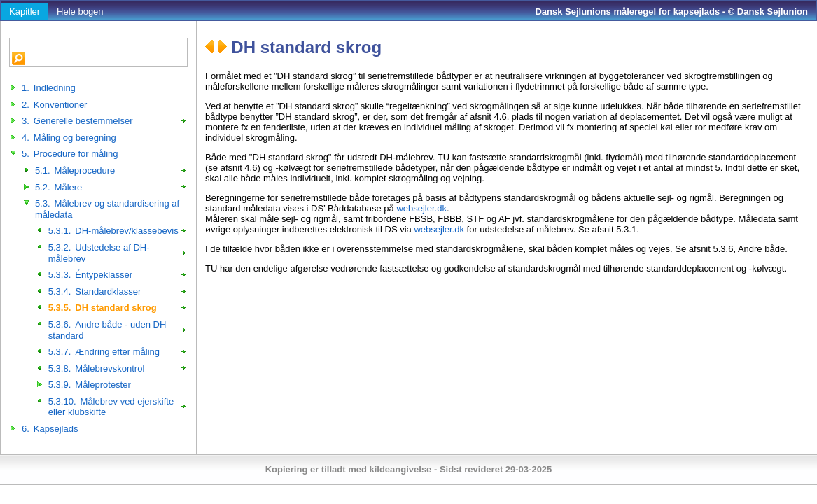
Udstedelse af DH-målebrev (99, 253)
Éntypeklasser (90, 275)
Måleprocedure (75, 170)
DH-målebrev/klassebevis (113, 231)
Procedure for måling (70, 154)
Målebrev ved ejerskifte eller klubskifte (111, 407)
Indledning (49, 88)
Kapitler (25, 12)
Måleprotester (90, 385)
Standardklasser (95, 292)
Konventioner (54, 105)
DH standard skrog (103, 308)
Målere (58, 187)
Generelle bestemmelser (77, 121)
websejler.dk (421, 208)
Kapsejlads (50, 429)
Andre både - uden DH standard (107, 330)
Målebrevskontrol (97, 369)
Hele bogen (80, 12)
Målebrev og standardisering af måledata (107, 209)
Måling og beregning (69, 138)
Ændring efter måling (104, 352)
